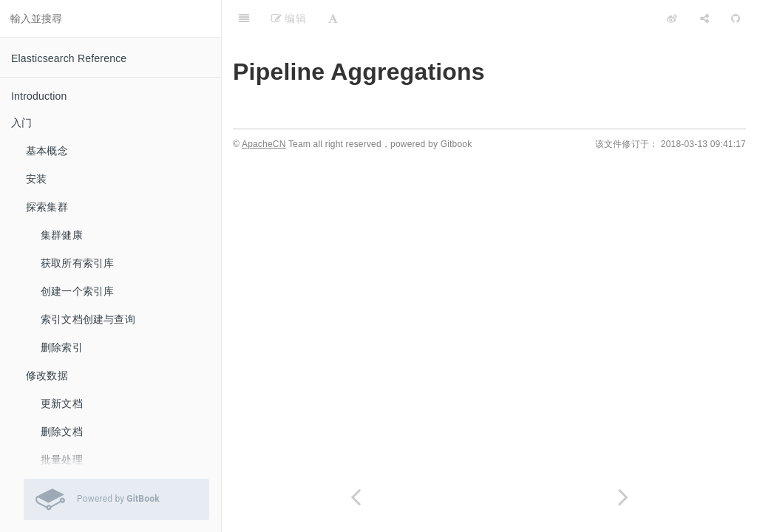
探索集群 (47, 207)
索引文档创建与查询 (88, 319)
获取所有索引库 (77, 263)
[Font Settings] (333, 18)
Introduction (39, 96)
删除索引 (62, 347)
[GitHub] (736, 18)
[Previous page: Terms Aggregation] (356, 497)
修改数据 (47, 375)
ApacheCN (264, 144)
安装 (36, 179)
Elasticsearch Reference (69, 58)
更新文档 (62, 403)
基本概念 (47, 151)
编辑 (289, 18)
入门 (21, 123)
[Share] (705, 18)
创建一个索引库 (77, 291)
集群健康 (62, 235)
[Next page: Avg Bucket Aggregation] (623, 497)
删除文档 (62, 432)
